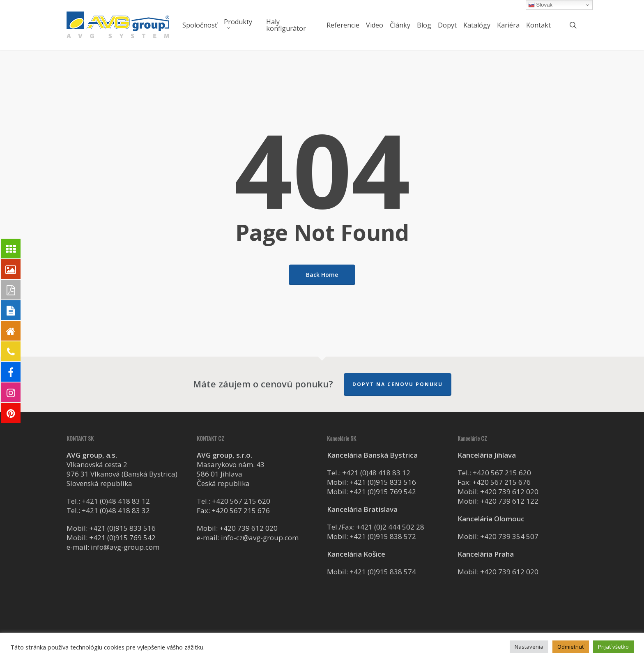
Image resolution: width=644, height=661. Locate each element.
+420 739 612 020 (248, 528)
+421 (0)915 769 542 (122, 538)
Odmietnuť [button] (571, 647)
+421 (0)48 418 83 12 (116, 501)
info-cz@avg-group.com (260, 538)
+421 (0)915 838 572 (383, 536)
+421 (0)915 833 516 (122, 528)
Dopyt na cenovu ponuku (398, 384)
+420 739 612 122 (509, 501)
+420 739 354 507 (509, 536)
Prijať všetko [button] (613, 647)
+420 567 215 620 (241, 501)
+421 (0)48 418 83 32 (116, 510)
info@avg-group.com (125, 547)
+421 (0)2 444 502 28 (390, 527)
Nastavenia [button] (529, 647)
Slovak (540, 5)
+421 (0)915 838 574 (383, 572)
